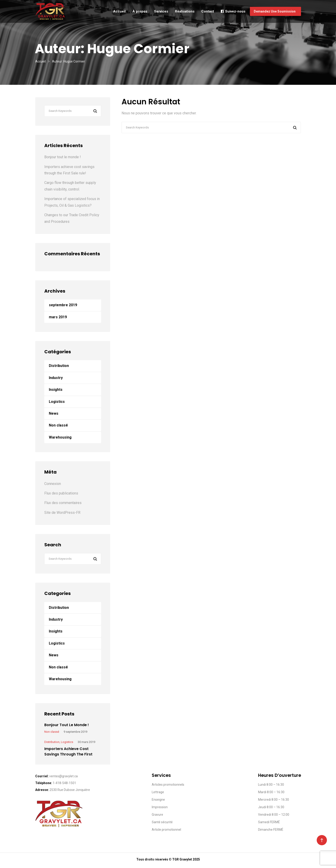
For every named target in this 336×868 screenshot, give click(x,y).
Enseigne (158, 800)
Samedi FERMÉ (269, 822)
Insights (56, 390)
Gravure (157, 815)
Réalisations (185, 11)
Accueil (119, 11)
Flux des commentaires (63, 503)
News (54, 413)
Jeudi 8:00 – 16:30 (271, 807)
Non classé (58, 425)
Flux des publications (61, 493)
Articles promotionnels (168, 785)
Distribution (59, 366)
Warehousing (60, 437)
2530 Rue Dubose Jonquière (70, 790)
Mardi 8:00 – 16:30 (271, 792)
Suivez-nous (233, 11)
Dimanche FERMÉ (271, 830)
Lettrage (158, 792)
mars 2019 (58, 317)
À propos (140, 11)
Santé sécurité (162, 822)
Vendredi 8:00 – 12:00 (274, 815)
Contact (208, 11)
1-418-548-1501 (64, 783)
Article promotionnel (166, 830)
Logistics (57, 402)
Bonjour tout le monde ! (63, 157)
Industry (56, 378)
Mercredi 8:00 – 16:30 (274, 800)
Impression (160, 807)
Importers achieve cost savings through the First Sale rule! (68, 754)
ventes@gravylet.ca (63, 776)
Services (161, 11)
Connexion (53, 484)
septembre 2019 (63, 305)
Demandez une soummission (275, 11)
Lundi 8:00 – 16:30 (271, 785)
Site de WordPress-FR (62, 513)
